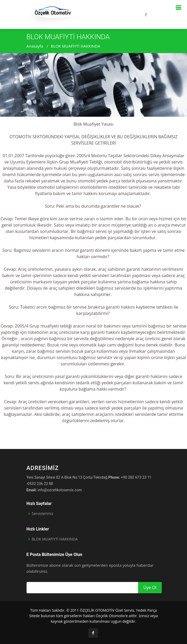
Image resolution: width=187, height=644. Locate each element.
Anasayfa (35, 46)
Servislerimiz (43, 514)
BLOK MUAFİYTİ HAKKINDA (75, 46)
